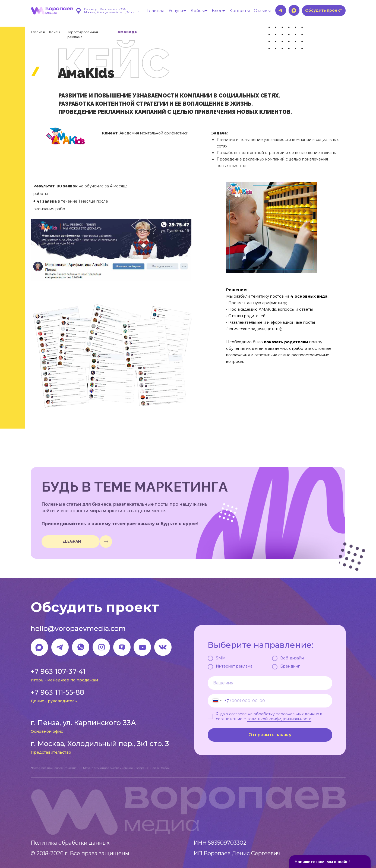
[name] (270, 683)
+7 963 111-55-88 (57, 692)
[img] (106, 542)
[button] (324, 11)
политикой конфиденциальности (279, 719)
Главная (38, 32)
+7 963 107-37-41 (58, 671)
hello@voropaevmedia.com (78, 628)
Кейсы (55, 32)
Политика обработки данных (70, 843)
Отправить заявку (270, 735)
